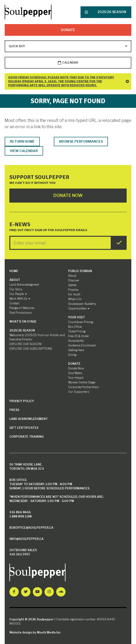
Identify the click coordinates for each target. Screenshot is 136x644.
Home (14, 271)
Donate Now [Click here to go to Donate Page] (68, 195)
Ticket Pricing (77, 331)
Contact (14, 303)
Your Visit (77, 317)
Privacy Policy (22, 401)
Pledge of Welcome (22, 308)
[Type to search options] (17, 46)
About (15, 280)
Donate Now (76, 368)
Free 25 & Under (79, 336)
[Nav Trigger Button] (86, 12)
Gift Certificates (24, 428)
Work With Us (20, 299)
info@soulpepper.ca (26, 539)
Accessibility (76, 341)
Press (14, 410)
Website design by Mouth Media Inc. (35, 632)
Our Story (16, 289)
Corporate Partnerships (83, 387)
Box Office (75, 327)
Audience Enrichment (82, 345)
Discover (74, 280)
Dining (72, 355)
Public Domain (80, 271)
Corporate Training (26, 437)
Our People (18, 294)
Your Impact (76, 378)
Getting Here (76, 350)
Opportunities (79, 308)
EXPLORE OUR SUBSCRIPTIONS (31, 349)
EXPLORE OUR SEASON (25, 344)
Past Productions (20, 313)
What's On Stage (23, 322)
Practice (73, 290)
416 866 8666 (20, 512)
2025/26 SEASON (112, 12)
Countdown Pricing (81, 322)
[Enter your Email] (61, 243)
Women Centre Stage (82, 382)
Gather (72, 285)
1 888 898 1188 (20, 516)
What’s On (75, 299)
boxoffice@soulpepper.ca (31, 528)
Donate (68, 30)
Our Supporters (79, 392)
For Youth (74, 294)
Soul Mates (75, 373)
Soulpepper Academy (82, 304)
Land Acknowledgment (24, 285)
